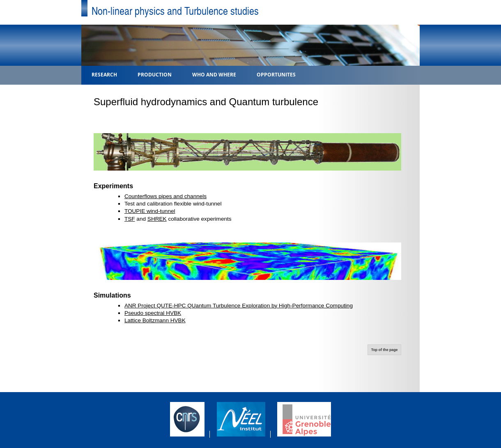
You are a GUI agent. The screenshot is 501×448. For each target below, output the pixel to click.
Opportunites (276, 74)
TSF (130, 219)
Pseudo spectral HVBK (153, 313)
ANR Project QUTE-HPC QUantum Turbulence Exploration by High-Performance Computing (239, 306)
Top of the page (385, 350)
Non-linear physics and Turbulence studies (175, 10)
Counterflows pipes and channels (165, 196)
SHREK (157, 219)
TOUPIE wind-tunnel (150, 211)
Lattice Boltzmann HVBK (155, 320)
